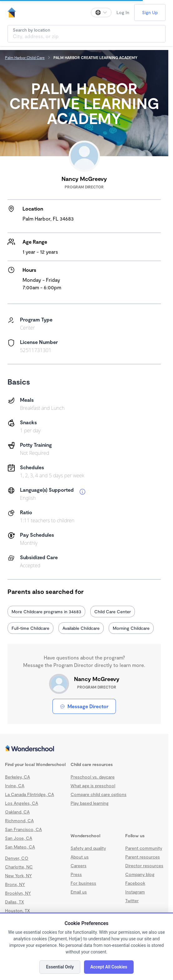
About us (80, 857)
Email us (79, 892)
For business (83, 883)
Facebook (135, 883)
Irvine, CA (15, 786)
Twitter (132, 900)
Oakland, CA (17, 812)
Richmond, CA (19, 821)
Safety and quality (88, 848)
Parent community (144, 848)
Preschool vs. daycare (93, 777)
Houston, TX (17, 910)
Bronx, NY (15, 884)
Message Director (84, 706)
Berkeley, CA (17, 777)
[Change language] (101, 12)
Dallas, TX (15, 902)
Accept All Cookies (109, 967)
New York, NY (18, 876)
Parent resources (143, 857)
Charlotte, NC (19, 867)
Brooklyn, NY (18, 893)
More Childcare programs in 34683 (46, 612)
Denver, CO (17, 858)
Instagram (135, 892)
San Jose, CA (19, 838)
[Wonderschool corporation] (84, 749)
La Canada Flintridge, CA (30, 794)
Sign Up (150, 12)
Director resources (144, 866)
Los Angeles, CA (22, 803)
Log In (123, 12)
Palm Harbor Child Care (25, 57)
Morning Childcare (131, 628)
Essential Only (60, 967)
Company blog (140, 874)
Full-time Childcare (30, 628)
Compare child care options (99, 794)
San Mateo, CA (20, 847)
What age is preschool (93, 786)
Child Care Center (113, 612)
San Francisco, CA (23, 829)
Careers (79, 866)
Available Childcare (81, 628)
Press (76, 874)
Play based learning (90, 803)
